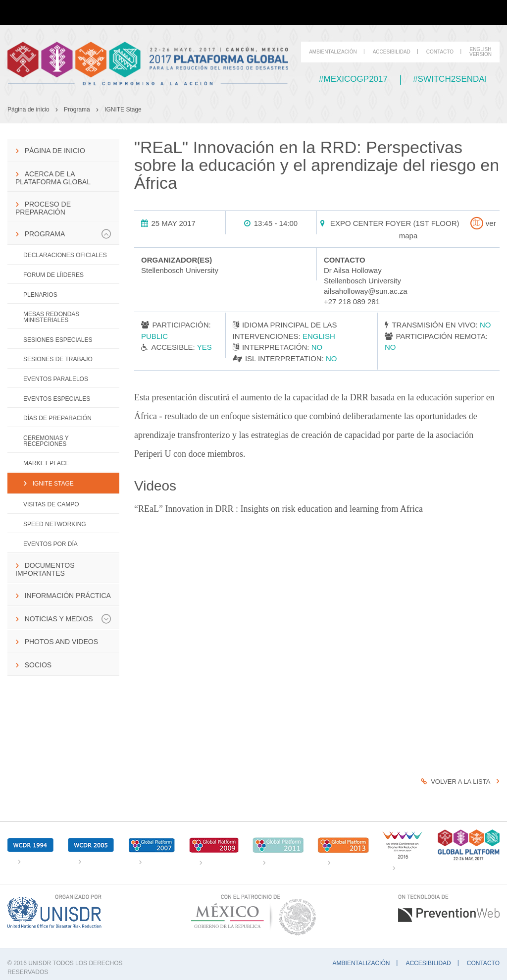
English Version (481, 52)
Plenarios (40, 295)
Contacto (440, 52)
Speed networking (55, 524)
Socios (38, 665)
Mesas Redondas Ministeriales (51, 317)
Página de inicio (28, 109)
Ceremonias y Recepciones (46, 441)
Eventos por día (51, 544)
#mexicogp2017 (353, 79)
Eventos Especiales (57, 399)
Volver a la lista (456, 782)
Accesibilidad (392, 52)
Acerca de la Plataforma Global (53, 178)
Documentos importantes (45, 569)
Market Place (46, 463)
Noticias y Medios (68, 619)
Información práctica (68, 596)
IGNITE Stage (123, 109)
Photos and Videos (61, 642)
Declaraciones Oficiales (65, 255)
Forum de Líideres (53, 275)
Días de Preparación (57, 418)
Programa (77, 109)
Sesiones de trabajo (58, 359)
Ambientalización (333, 52)
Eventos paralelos (56, 379)
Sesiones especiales (58, 340)
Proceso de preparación (43, 208)
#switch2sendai (450, 79)
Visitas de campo (51, 504)
